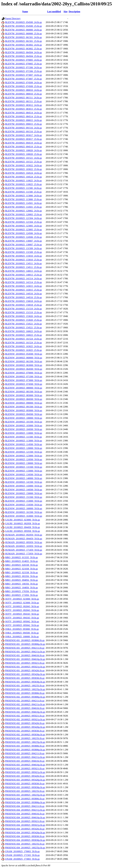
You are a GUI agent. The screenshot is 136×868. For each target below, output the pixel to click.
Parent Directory (13, 18)
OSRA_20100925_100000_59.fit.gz (22, 637)
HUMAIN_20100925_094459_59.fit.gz (24, 539)
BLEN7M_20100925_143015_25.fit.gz (23, 290)
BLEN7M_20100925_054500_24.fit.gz (23, 22)
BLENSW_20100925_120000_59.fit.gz (24, 448)
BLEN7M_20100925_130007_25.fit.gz (23, 245)
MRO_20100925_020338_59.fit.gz (21, 565)
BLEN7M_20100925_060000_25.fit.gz (23, 34)
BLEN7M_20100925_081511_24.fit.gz (23, 98)
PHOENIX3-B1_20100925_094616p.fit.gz (25, 659)
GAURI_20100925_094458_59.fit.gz (22, 527)
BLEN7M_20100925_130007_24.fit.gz (23, 241)
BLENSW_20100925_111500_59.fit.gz (24, 437)
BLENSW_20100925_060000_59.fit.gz (24, 358)
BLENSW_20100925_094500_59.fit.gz (24, 414)
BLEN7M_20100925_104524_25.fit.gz (23, 177)
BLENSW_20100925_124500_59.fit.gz (24, 459)
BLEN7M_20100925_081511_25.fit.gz (23, 101)
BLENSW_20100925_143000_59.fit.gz (24, 486)
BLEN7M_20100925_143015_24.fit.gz (23, 286)
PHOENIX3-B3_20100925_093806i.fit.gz (25, 746)
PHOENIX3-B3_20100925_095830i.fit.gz (25, 784)
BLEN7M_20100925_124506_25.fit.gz (23, 237)
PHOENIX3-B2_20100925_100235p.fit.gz (25, 742)
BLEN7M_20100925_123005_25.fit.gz (23, 230)
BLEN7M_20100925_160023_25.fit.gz (23, 335)
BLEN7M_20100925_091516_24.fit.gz (23, 128)
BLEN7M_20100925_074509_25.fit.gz (23, 86)
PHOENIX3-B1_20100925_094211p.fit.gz (25, 652)
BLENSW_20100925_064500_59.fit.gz (24, 369)
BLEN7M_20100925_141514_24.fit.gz (23, 279)
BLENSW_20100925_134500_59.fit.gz (24, 475)
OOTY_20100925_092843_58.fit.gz (22, 606)
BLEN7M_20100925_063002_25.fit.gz (23, 49)
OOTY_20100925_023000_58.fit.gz (22, 599)
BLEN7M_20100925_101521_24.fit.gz (23, 158)
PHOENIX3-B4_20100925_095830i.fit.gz (25, 836)
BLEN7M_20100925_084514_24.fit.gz (23, 113)
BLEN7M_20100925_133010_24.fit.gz (23, 256)
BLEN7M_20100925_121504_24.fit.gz (23, 218)
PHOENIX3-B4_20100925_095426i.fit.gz (25, 829)
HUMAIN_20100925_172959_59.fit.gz (24, 554)
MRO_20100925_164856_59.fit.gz (21, 588)
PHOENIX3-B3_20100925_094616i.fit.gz (25, 761)
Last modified (54, 12)
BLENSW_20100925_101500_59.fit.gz (24, 422)
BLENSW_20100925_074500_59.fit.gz (24, 384)
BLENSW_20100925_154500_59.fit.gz (24, 505)
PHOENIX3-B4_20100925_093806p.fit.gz (25, 802)
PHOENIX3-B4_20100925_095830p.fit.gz (25, 840)
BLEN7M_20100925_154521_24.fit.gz (23, 324)
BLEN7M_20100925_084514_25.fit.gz (23, 116)
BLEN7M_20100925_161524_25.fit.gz (23, 343)
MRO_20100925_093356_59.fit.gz (21, 576)
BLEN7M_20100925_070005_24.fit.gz (23, 60)
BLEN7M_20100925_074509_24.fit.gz (23, 83)
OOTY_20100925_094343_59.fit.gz (22, 618)
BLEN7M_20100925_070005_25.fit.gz (23, 64)
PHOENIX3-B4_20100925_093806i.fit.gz (25, 799)
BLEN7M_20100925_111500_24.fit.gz (23, 188)
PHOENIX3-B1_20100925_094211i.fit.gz (25, 648)
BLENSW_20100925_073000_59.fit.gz (24, 380)
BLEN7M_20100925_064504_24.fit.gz (23, 52)
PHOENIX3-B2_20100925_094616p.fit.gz (25, 712)
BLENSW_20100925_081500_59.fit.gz (24, 392)
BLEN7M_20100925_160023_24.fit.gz (23, 331)
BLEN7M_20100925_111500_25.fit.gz (23, 192)
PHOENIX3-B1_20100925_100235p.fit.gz (25, 689)
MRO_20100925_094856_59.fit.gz (21, 580)
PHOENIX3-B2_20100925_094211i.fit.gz (25, 701)
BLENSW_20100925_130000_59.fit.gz (24, 463)
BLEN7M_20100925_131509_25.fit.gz (23, 252)
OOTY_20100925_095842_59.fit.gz (22, 625)
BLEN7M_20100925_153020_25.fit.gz (23, 320)
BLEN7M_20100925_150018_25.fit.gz (23, 305)
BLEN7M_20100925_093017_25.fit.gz (23, 139)
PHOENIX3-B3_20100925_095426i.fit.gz (25, 776)
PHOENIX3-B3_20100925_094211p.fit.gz (25, 757)
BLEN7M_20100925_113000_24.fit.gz (23, 196)
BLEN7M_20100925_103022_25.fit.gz (23, 169)
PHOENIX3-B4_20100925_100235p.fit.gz (25, 848)
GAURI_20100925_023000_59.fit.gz (22, 520)
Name (25, 12)
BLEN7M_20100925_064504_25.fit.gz (23, 56)
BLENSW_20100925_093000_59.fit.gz (24, 410)
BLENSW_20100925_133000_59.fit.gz (24, 471)
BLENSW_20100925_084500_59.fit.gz (24, 399)
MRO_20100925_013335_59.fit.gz (21, 557)
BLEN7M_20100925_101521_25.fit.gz (23, 162)
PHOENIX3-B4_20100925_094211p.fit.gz (25, 810)
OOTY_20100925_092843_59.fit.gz (22, 610)
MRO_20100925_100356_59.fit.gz (21, 584)
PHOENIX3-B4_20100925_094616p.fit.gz (25, 817)
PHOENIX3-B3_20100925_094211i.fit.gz (25, 753)
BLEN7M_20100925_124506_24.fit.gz (23, 233)
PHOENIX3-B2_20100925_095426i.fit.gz (25, 723)
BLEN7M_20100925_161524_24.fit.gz (23, 339)
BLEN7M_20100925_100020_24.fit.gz (23, 150)
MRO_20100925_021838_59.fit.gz (21, 569)
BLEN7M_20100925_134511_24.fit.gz (23, 263)
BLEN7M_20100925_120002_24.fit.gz (23, 211)
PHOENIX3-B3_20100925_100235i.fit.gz (25, 791)
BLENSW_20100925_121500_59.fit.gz (24, 452)
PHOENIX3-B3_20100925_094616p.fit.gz (25, 765)
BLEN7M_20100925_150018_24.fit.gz (23, 301)
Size (66, 12)
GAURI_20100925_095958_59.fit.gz (22, 531)
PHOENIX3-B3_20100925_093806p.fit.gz (25, 750)
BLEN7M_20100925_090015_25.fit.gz (23, 124)
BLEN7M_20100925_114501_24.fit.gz (23, 203)
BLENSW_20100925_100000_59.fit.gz (24, 418)
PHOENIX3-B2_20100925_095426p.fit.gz (25, 727)
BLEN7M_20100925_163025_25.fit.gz (23, 350)
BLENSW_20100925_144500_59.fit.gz (24, 490)
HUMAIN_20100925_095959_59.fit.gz (24, 542)
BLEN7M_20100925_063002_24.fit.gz (23, 45)
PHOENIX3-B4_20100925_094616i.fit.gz (25, 814)
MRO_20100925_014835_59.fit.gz (21, 561)
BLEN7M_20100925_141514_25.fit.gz (23, 282)
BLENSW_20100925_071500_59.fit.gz (24, 377)
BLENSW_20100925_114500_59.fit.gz (24, 444)
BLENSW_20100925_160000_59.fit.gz (24, 508)
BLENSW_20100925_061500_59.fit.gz (24, 361)
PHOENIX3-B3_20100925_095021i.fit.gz (25, 768)
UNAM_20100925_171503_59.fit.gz (22, 855)
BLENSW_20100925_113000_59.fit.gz (24, 441)
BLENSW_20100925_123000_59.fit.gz (24, 456)
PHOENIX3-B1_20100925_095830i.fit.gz (25, 678)
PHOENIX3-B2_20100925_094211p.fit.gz (25, 704)
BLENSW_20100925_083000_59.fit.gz (24, 395)
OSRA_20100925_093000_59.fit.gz (22, 629)
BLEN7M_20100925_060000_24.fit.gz (23, 30)
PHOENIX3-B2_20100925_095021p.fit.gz (25, 719)
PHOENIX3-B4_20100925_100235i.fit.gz (25, 844)
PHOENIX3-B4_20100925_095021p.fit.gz (25, 825)
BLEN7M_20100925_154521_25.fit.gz (23, 328)
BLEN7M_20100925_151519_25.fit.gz (23, 312)
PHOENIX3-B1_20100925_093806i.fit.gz (25, 640)
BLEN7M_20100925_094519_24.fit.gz (23, 143)
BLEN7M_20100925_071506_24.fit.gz (23, 67)
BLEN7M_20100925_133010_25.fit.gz (23, 260)
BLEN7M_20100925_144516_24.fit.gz (23, 294)
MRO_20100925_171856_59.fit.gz (21, 595)
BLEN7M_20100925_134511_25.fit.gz (23, 267)
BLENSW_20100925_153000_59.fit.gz (24, 501)
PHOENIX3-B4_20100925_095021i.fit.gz (25, 821)
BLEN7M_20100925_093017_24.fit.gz (23, 135)
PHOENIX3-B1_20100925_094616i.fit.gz (25, 655)
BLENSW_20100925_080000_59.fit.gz (24, 388)
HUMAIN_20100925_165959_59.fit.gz (24, 546)
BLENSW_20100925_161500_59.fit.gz (24, 512)
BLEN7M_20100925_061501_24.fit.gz (23, 37)
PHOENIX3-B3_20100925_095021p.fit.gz (25, 772)
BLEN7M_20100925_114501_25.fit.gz (23, 207)
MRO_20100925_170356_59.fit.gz (21, 591)
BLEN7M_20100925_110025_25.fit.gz (23, 184)
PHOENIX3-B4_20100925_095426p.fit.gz (25, 833)
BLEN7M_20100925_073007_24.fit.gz (23, 75)
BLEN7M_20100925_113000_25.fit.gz (23, 199)
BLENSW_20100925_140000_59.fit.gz (24, 478)
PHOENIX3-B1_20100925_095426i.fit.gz (25, 670)
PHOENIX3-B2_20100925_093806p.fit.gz (25, 697)
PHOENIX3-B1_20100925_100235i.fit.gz (25, 686)
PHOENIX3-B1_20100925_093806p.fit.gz (25, 644)
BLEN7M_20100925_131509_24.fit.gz (23, 248)
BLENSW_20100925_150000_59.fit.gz (24, 493)
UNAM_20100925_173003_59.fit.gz (22, 859)
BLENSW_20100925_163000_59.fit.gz (24, 516)
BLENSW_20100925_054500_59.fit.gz (24, 354)
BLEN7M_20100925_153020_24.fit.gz (23, 316)
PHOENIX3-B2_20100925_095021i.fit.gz (25, 716)
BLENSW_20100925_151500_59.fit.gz (24, 497)
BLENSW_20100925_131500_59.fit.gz (24, 467)
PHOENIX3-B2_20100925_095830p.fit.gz (25, 735)
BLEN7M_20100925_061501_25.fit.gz (23, 41)
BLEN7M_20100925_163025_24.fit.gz (23, 346)
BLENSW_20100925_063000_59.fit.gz (24, 365)
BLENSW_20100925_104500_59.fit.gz (24, 429)
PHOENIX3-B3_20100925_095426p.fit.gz (25, 780)
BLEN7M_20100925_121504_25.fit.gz (23, 222)
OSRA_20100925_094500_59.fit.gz (22, 633)
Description (74, 12)
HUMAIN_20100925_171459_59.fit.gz (24, 550)
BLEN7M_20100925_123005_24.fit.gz (23, 226)
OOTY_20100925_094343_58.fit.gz (22, 614)
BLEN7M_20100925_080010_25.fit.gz (23, 94)
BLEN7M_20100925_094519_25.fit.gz (23, 147)
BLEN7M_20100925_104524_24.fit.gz (23, 173)
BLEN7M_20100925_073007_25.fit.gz (23, 79)
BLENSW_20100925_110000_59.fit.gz (24, 433)
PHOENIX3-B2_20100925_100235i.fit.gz (25, 738)
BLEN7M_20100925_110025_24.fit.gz (23, 181)
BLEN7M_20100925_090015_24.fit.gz (23, 120)
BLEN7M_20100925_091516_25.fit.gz (23, 132)
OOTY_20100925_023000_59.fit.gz (22, 603)
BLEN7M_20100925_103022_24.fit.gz (23, 165)
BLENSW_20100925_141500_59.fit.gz (24, 482)
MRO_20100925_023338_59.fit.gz (21, 573)
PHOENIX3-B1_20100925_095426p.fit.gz (25, 674)
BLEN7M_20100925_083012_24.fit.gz (23, 105)
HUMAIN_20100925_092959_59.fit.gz (24, 535)
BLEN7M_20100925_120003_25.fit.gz (23, 214)
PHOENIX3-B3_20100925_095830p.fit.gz (25, 787)
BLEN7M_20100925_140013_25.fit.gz (23, 275)
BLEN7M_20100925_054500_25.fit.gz (23, 26)
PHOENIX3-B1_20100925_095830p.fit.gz (25, 682)
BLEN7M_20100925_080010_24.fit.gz (23, 90)
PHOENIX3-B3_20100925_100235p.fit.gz (25, 795)
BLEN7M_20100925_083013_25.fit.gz (23, 109)
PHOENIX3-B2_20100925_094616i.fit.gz (25, 708)
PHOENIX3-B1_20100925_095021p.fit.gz (25, 667)
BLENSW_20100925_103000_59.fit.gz (24, 426)
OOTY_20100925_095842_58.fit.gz (22, 622)
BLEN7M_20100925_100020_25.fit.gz (23, 154)
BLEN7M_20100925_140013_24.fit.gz (23, 271)
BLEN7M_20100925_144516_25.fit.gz (23, 297)
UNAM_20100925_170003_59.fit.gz (22, 851)
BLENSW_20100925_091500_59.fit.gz (24, 407)
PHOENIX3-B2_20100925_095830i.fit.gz (25, 731)
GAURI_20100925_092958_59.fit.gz (22, 524)
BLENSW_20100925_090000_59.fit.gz (24, 403)
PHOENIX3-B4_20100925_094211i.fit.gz (25, 806)
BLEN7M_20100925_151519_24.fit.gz (23, 309)
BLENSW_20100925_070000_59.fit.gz (24, 373)
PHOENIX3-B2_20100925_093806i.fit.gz (25, 693)
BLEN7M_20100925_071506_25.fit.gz (23, 71)
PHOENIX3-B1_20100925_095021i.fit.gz (25, 663)
